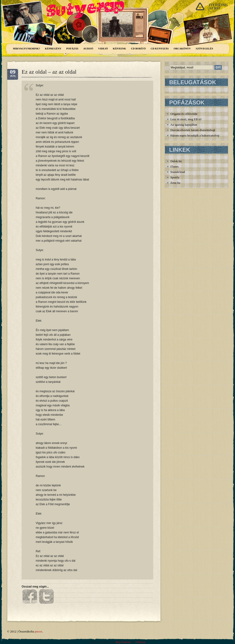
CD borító (138, 48)
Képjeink (119, 48)
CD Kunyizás (160, 48)
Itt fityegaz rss (218, 7)
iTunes (174, 166)
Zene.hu (175, 183)
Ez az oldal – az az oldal (49, 72)
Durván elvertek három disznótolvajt (193, 130)
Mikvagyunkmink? (26, 48)
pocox (39, 631)
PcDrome (141, 642)
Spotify (175, 177)
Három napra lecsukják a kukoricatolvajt (195, 135)
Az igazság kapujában (184, 125)
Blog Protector (123, 642)
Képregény (53, 48)
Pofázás (72, 48)
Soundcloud (178, 172)
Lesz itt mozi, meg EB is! (186, 119)
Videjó (103, 48)
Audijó (88, 48)
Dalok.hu (176, 161)
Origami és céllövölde (184, 114)
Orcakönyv (182, 48)
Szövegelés (204, 48)
